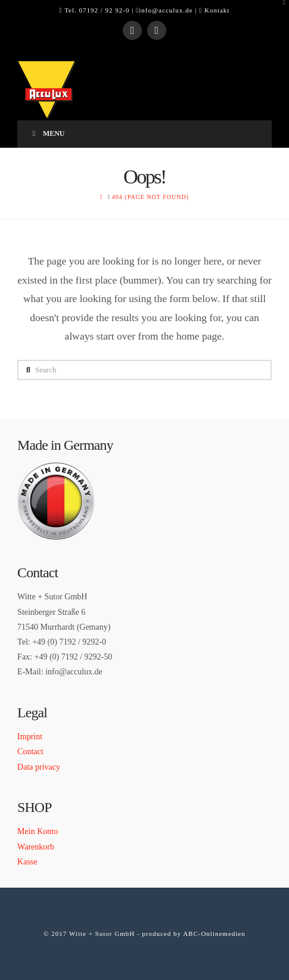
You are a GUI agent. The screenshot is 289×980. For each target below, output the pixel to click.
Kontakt (217, 10)
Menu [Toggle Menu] (47, 133)
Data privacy (39, 767)
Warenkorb (36, 847)
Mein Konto (38, 831)
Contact (30, 752)
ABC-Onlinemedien (214, 934)
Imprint (30, 737)
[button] (278, 11)
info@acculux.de (166, 10)
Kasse (27, 862)
